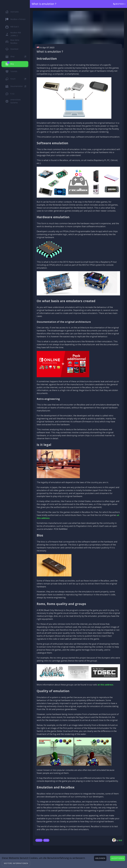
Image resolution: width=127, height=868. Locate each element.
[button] (16, 863)
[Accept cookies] (118, 858)
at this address (105, 685)
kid (120, 840)
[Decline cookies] (100, 858)
